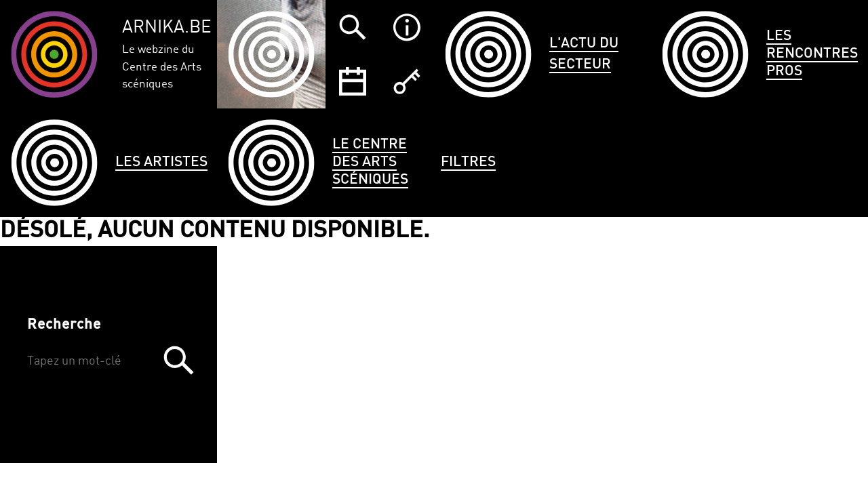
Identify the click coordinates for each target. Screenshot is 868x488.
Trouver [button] (178, 360)
